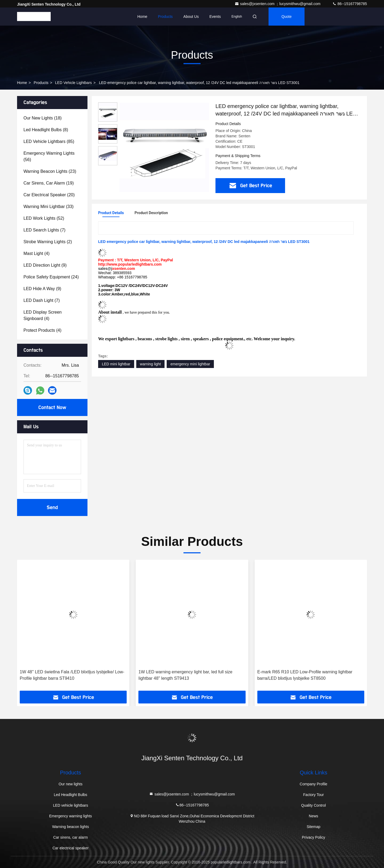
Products (165, 17)
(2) (48, 242)
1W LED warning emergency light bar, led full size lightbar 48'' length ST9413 (185, 675)
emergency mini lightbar (190, 364)
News (313, 816)
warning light (151, 364)
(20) (49, 195)
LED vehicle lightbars (74, 83)
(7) (44, 230)
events (215, 17)
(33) (49, 207)
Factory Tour (314, 795)
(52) (44, 218)
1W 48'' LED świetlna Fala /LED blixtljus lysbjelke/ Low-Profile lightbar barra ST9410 (72, 675)
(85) (49, 141)
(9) (45, 265)
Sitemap (313, 827)
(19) (49, 183)
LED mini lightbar (116, 364)
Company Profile (314, 784)
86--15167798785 (350, 4)
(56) (49, 156)
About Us (191, 17)
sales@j (105, 269)
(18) (43, 118)
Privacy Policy (313, 837)
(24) (51, 277)
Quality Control (313, 805)
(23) (50, 171)
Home (142, 17)
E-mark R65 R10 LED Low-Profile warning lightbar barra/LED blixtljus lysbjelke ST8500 (305, 675)
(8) (46, 130)
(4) (37, 253)
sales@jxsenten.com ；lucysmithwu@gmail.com (278, 4)
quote (286, 17)
